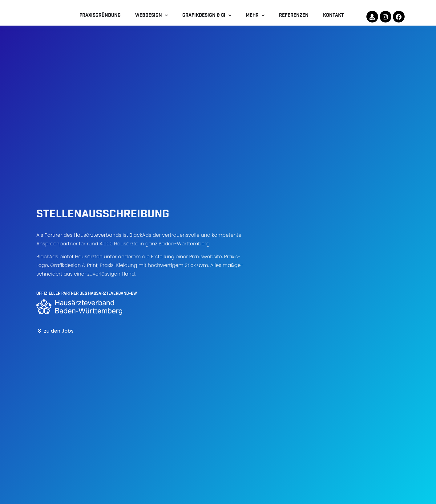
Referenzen (294, 21)
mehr (255, 21)
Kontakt (333, 21)
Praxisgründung (100, 21)
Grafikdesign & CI (207, 21)
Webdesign (151, 21)
